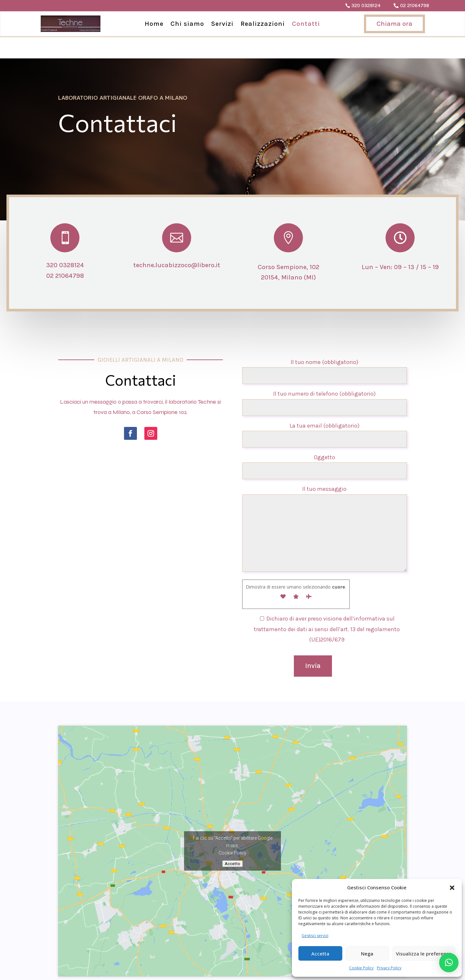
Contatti (306, 24)
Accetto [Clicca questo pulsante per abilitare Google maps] (232, 842)
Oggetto (325, 443)
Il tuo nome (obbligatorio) (325, 347)
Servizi (222, 24)
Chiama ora (394, 24)
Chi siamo (187, 24)
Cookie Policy (361, 968)
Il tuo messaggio (325, 508)
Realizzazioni (263, 24)
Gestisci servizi (315, 936)
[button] (452, 888)
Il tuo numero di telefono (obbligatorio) (325, 379)
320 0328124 (366, 5)
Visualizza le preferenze (424, 954)
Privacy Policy (389, 968)
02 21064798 (415, 5)
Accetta (320, 954)
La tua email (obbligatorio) (325, 411)
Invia (313, 644)
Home (154, 24)
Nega (367, 954)
